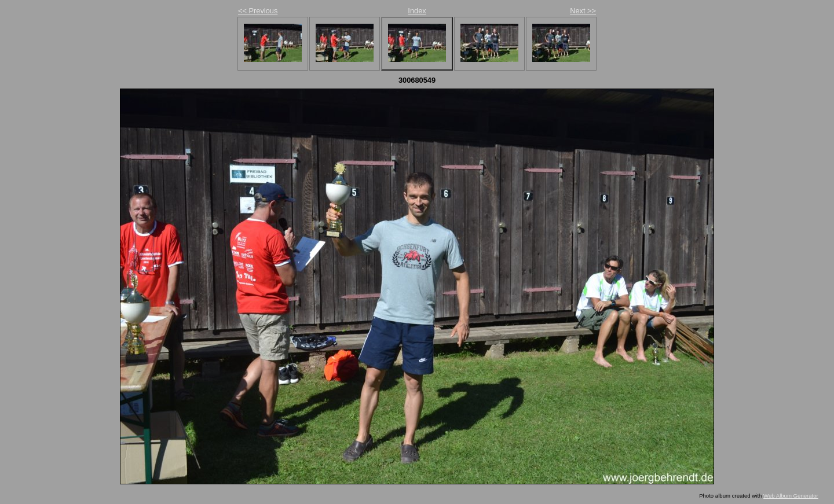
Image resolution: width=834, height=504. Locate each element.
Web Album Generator (791, 496)
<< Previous (258, 11)
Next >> (583, 11)
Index (417, 11)
